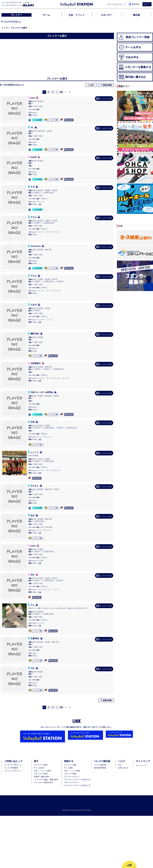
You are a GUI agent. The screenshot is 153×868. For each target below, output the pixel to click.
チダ (33, 187)
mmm (33, 546)
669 (61, 92)
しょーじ (35, 452)
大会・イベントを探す (43, 771)
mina (33, 98)
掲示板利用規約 (100, 768)
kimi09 (34, 157)
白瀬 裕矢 (35, 638)
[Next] (66, 92)
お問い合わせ (123, 768)
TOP (129, 865)
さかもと (35, 486)
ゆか (33, 575)
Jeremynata (36, 246)
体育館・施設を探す (42, 777)
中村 (33, 422)
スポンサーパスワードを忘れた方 (77, 785)
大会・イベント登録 (72, 771)
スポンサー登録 (70, 774)
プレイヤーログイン (72, 777)
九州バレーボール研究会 (42, 392)
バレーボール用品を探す (44, 782)
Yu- (32, 127)
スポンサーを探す (41, 774)
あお (33, 515)
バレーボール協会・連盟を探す (46, 780)
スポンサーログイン (72, 782)
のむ (33, 668)
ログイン (147, 4)
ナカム (34, 217)
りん (33, 605)
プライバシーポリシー (13, 771)
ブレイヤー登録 (70, 765)
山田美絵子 (36, 363)
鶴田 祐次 (35, 334)
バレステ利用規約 (11, 768)
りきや (34, 305)
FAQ (120, 765)
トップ (5, 28)
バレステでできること (12, 21)
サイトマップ (141, 765)
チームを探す (39, 768)
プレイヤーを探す (41, 765)
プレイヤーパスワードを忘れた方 (77, 780)
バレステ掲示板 (100, 765)
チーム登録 (68, 768)
